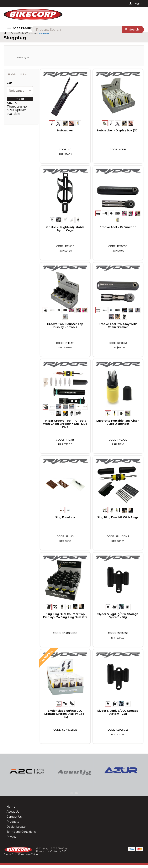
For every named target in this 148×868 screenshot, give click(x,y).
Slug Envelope (65, 520)
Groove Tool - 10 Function (118, 230)
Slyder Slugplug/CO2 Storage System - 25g (118, 715)
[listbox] (20, 94)
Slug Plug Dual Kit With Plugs (118, 520)
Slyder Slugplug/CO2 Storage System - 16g (118, 619)
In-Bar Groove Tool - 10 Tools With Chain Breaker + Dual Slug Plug (65, 427)
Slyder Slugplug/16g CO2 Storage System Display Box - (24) (65, 717)
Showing (23, 60)
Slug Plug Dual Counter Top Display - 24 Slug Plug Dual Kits (65, 619)
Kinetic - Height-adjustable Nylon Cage (65, 232)
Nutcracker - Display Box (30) (118, 134)
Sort (10, 86)
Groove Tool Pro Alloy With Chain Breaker (118, 328)
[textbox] (80, 15)
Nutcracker (65, 134)
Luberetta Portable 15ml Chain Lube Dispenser (118, 425)
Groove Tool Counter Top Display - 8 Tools (65, 328)
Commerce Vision (28, 857)
